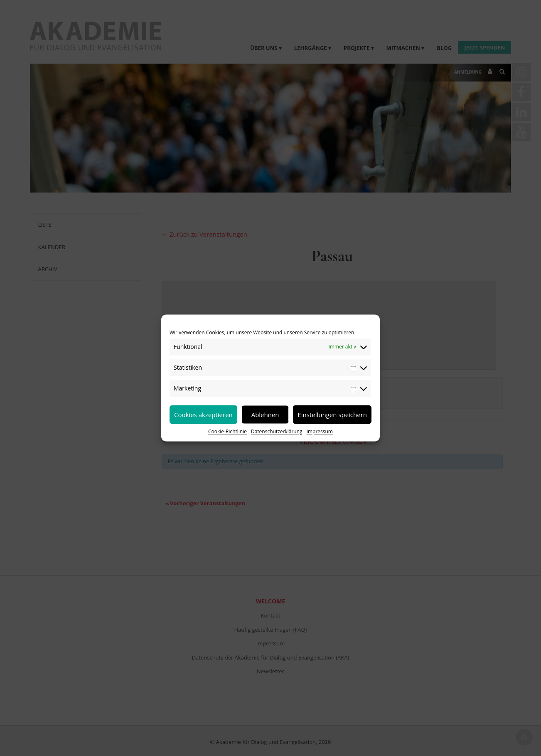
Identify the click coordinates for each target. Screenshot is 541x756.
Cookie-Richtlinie (227, 431)
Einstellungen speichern (332, 415)
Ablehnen (265, 415)
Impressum (320, 431)
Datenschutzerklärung (277, 431)
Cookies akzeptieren (203, 415)
